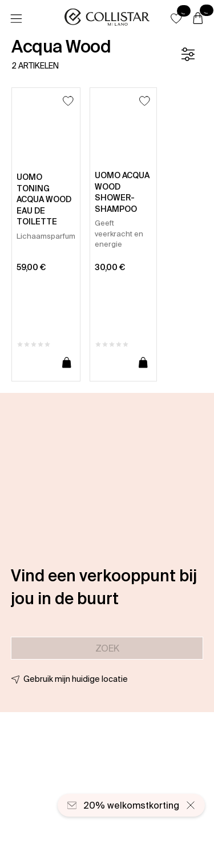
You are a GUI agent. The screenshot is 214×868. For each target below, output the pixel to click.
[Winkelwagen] (198, 19)
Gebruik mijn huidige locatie (76, 679)
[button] (176, 18)
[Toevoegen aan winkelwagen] (67, 363)
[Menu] (16, 19)
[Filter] (188, 54)
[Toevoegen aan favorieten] (68, 101)
